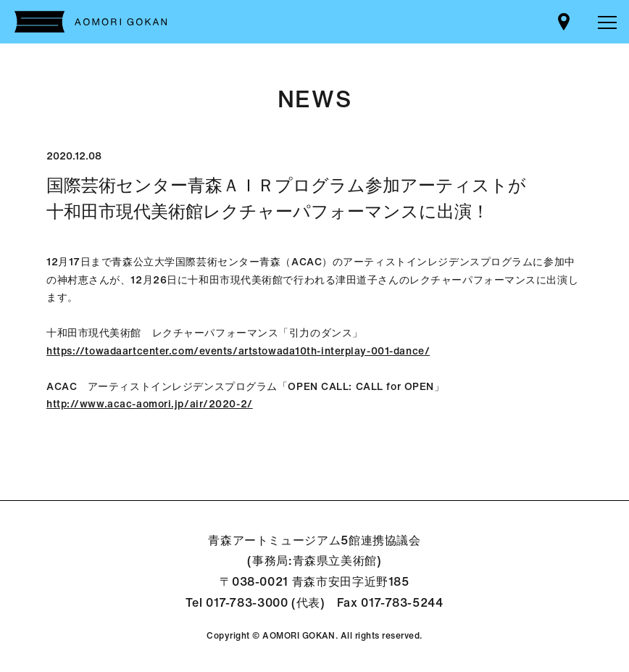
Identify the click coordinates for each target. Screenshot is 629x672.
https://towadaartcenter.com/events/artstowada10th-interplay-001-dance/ (238, 350)
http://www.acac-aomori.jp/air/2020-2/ (150, 403)
